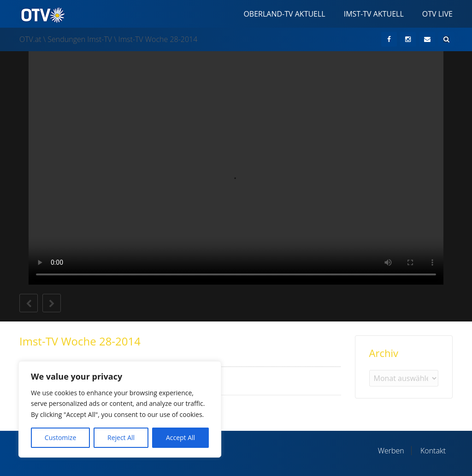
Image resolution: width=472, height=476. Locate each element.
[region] (120, 409)
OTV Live (437, 14)
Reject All (121, 437)
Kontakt (433, 451)
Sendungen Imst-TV (80, 39)
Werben (391, 451)
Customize (60, 437)
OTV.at (30, 39)
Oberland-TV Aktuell (284, 14)
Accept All (180, 437)
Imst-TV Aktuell (374, 14)
